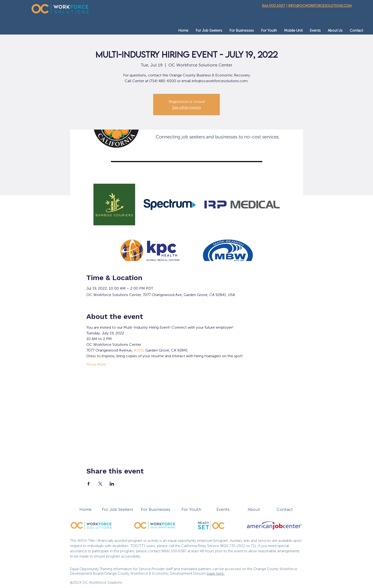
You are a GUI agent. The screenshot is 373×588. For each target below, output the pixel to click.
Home (86, 509)
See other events (186, 107)
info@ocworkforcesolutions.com (320, 6)
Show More (96, 364)
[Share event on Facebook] (89, 484)
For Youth (191, 509)
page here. (216, 573)
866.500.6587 (274, 6)
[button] (209, 31)
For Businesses (156, 509)
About (254, 509)
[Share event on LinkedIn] (112, 484)
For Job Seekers (118, 509)
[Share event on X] (100, 484)
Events (223, 509)
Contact (285, 509)
